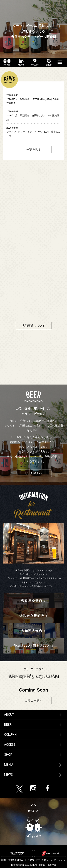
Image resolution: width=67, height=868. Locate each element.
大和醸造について (34, 326)
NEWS (8, 775)
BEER (8, 725)
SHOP (8, 755)
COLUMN (10, 735)
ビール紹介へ (34, 473)
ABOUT (9, 715)
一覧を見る (34, 150)
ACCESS (10, 745)
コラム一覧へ (34, 701)
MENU (8, 765)
